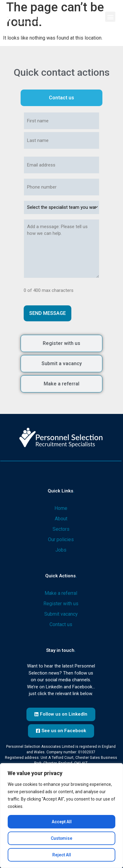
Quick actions (61, 576)
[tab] (61, 98)
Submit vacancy (61, 614)
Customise (61, 838)
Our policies (61, 539)
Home (61, 508)
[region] (61, 816)
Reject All (61, 855)
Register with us (61, 604)
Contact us (61, 624)
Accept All (61, 822)
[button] (110, 17)
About (61, 519)
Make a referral (61, 593)
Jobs (61, 550)
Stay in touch (61, 650)
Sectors (61, 529)
